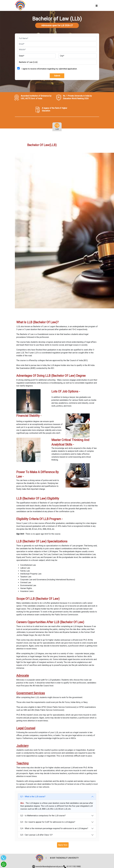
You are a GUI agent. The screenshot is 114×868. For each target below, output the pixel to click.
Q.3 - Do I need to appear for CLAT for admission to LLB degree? (48, 822)
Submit (57, 76)
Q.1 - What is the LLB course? (33, 797)
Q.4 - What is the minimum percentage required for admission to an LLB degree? (54, 828)
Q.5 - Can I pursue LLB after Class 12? (36, 835)
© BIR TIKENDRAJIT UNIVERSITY (64, 858)
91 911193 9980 (74, 866)
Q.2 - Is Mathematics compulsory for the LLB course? (43, 816)
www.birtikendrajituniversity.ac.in (49, 866)
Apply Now (63, 845)
